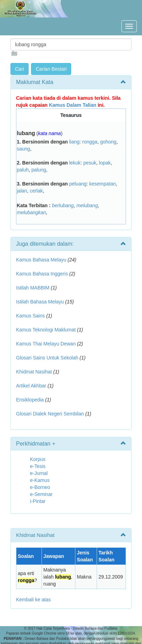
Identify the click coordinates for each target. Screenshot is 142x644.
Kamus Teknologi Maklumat (46, 330)
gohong (108, 142)
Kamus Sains (30, 316)
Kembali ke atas (33, 600)
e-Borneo (40, 487)
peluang (78, 184)
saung (23, 149)
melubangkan (31, 212)
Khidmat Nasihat (34, 372)
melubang (87, 205)
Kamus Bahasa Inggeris (42, 274)
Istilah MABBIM (33, 288)
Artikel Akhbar (31, 386)
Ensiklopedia (30, 400)
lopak (105, 163)
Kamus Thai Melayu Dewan (46, 344)
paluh (23, 170)
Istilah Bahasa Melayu (40, 302)
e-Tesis (38, 466)
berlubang (63, 205)
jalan (22, 191)
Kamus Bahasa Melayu (42, 260)
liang (74, 142)
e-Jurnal (39, 473)
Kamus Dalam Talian (73, 105)
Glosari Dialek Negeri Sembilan (50, 414)
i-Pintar (38, 501)
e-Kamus (40, 480)
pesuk (90, 163)
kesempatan (103, 184)
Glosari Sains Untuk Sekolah (47, 358)
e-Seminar (41, 494)
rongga (90, 142)
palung (39, 170)
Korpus (38, 459)
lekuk (75, 163)
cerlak (36, 191)
